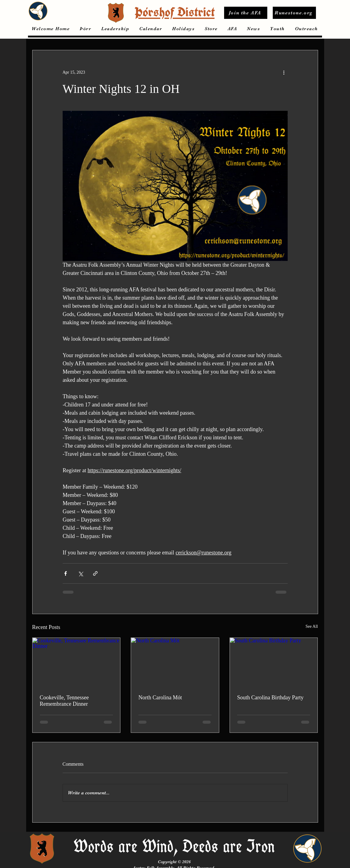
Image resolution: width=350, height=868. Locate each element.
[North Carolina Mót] (175, 662)
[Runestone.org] (294, 13)
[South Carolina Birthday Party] (274, 662)
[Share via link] (95, 573)
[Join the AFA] (246, 13)
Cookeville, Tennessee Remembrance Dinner (64, 701)
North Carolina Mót (160, 698)
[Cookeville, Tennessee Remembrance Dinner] (76, 662)
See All (312, 626)
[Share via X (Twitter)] (80, 573)
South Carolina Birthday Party (270, 698)
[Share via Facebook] (66, 573)
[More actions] (284, 72)
